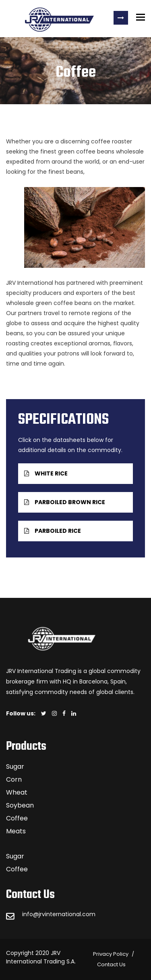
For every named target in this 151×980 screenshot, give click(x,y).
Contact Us (111, 964)
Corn (14, 779)
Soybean (20, 805)
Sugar (15, 767)
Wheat (17, 792)
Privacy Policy (111, 954)
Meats (16, 831)
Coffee (17, 818)
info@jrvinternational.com (59, 914)
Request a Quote (121, 18)
